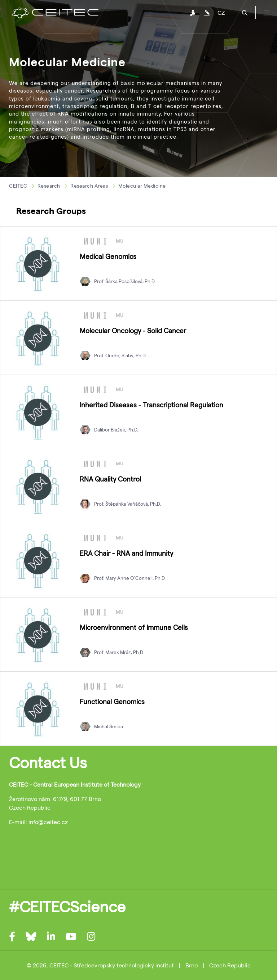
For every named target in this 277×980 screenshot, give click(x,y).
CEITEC (18, 186)
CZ (221, 12)
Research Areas (89, 186)
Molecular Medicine (142, 186)
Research (49, 186)
